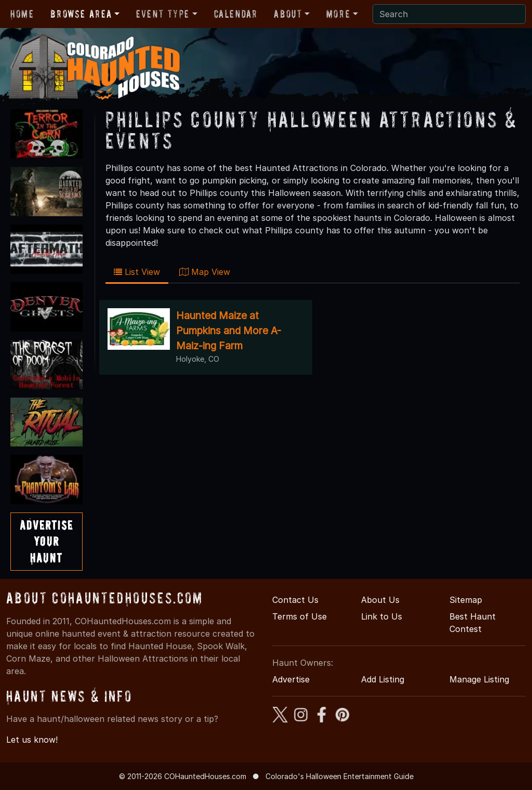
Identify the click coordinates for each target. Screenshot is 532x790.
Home (22, 14)
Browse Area (81, 14)
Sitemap (466, 600)
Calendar (236, 14)
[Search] (449, 14)
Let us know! (32, 740)
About (288, 14)
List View (137, 272)
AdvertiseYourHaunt (46, 541)
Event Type (163, 14)
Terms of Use (300, 616)
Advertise (291, 679)
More (338, 14)
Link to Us (382, 616)
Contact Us (295, 600)
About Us (380, 600)
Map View (205, 272)
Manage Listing (479, 679)
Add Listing (383, 679)
